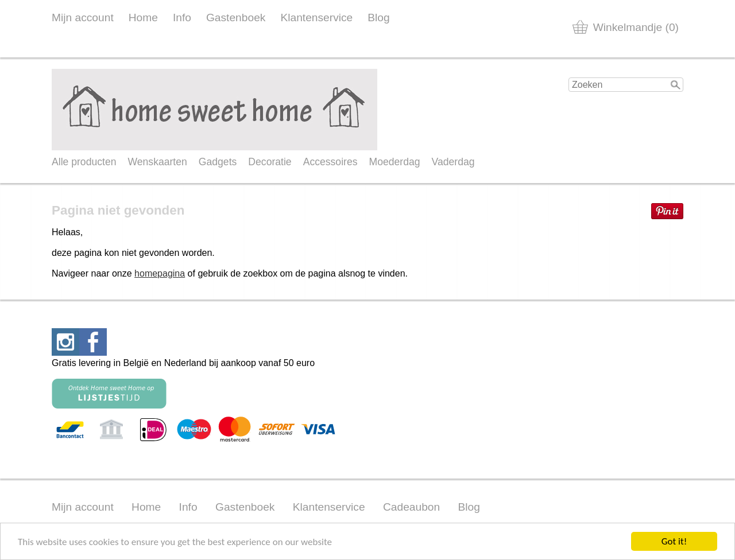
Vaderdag (453, 162)
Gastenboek (236, 17)
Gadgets (218, 162)
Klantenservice (316, 17)
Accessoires (330, 162)
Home (143, 17)
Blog (378, 17)
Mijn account (83, 17)
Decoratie (270, 162)
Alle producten (84, 162)
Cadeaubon (411, 507)
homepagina (160, 273)
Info (182, 17)
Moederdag (395, 162)
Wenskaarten (157, 162)
